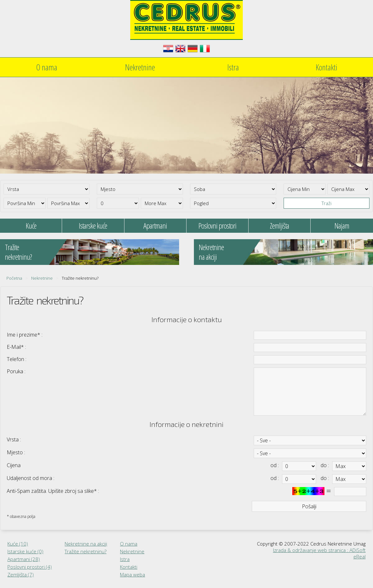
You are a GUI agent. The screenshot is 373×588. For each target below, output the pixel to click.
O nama (47, 67)
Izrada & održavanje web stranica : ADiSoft (319, 550)
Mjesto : (16, 452)
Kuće (31, 226)
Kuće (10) (18, 544)
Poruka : (16, 371)
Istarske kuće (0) (25, 551)
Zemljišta (279, 226)
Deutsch (193, 49)
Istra (233, 67)
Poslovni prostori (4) (30, 567)
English (180, 49)
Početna (14, 278)
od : (275, 465)
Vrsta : (14, 439)
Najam (342, 226)
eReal (359, 556)
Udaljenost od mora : (31, 478)
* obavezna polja (21, 516)
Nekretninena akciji (211, 252)
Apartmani (155, 226)
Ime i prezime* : (25, 335)
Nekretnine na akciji (86, 544)
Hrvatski (168, 49)
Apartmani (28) (24, 559)
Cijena (14, 465)
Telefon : (17, 359)
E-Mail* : (16, 347)
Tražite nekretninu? (86, 551)
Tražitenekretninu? (18, 252)
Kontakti (327, 67)
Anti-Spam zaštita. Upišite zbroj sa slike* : (53, 491)
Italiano (205, 49)
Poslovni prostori (217, 226)
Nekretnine (140, 67)
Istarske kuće (93, 226)
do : (325, 465)
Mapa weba (132, 574)
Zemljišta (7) (21, 574)
